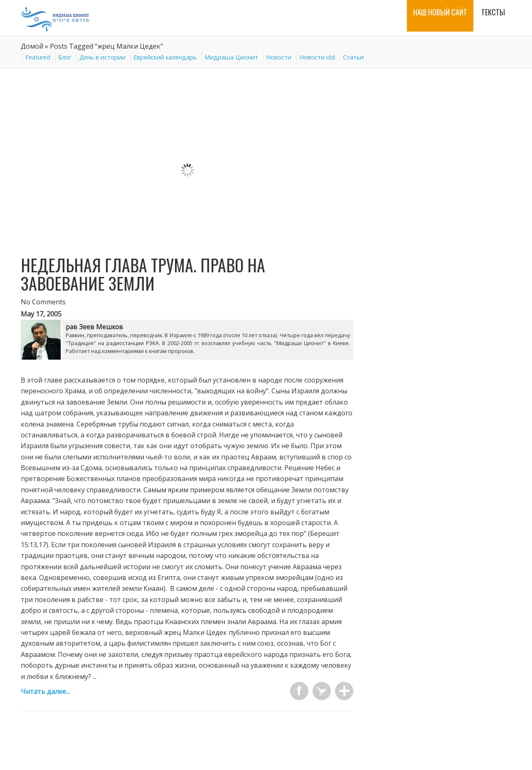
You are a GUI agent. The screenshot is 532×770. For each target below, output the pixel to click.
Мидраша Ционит (231, 57)
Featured (38, 57)
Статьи (353, 57)
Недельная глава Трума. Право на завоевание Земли (143, 274)
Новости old (317, 57)
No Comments (43, 302)
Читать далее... (45, 691)
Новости (279, 57)
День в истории (102, 57)
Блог (65, 57)
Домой (32, 46)
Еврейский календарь (165, 57)
